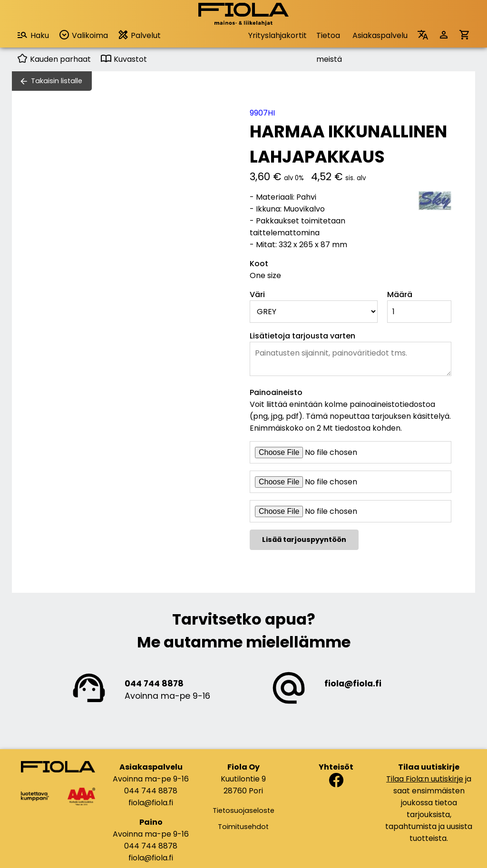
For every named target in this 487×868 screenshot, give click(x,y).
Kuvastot (124, 59)
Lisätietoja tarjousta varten (302, 336)
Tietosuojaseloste (243, 810)
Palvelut (139, 35)
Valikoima (83, 35)
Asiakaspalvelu (380, 35)
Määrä (400, 294)
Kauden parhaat (54, 59)
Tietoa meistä (329, 39)
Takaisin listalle (57, 81)
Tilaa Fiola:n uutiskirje (425, 779)
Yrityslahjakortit (278, 35)
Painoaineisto (276, 392)
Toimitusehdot (243, 827)
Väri (257, 294)
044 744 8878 (154, 684)
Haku (33, 35)
